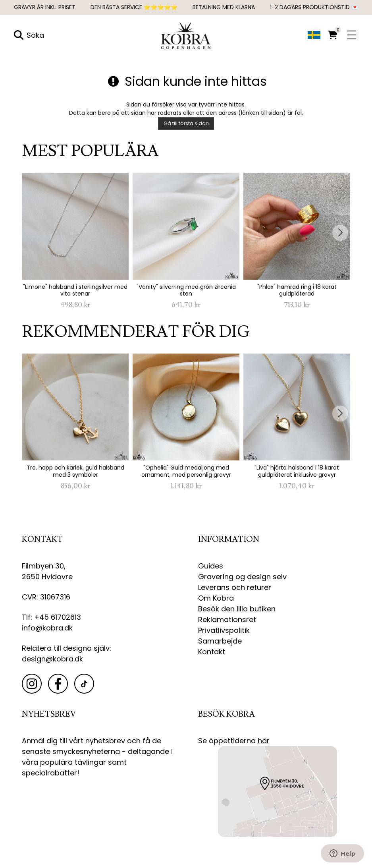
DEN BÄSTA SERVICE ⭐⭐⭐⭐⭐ (134, 7)
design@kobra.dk (52, 659)
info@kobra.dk (47, 628)
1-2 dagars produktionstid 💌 (314, 7)
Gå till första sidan (186, 124)
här (264, 741)
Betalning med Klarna (224, 7)
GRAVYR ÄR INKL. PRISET (45, 7)
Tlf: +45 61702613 (51, 618)
